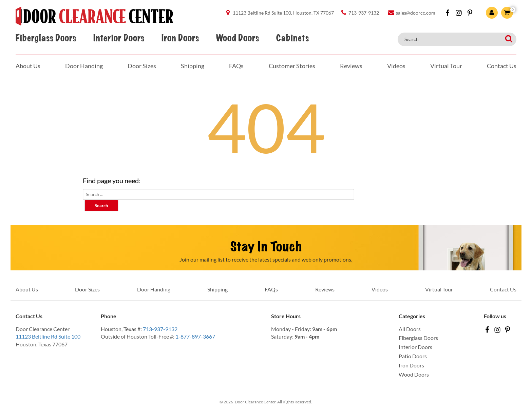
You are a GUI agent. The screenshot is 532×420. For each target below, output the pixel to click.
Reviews (351, 66)
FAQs (236, 66)
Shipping (193, 66)
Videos (396, 66)
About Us (28, 66)
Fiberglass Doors (46, 38)
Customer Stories (292, 66)
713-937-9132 (160, 329)
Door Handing (84, 66)
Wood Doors (237, 38)
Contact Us (502, 66)
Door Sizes (142, 66)
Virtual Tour (446, 66)
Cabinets (292, 38)
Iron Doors (180, 38)
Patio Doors (413, 356)
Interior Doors (119, 38)
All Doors (410, 329)
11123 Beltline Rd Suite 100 (48, 336)
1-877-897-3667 (195, 336)
